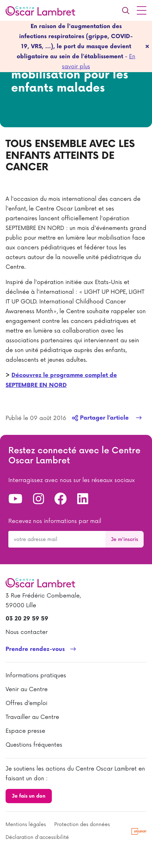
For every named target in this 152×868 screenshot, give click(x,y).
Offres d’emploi (26, 703)
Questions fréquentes (34, 745)
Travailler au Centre (32, 717)
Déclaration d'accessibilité (37, 837)
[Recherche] (126, 10)
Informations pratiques (36, 676)
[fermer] (147, 46)
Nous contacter (27, 632)
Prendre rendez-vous (35, 649)
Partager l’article (101, 418)
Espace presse (25, 731)
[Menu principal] (142, 10)
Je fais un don (29, 796)
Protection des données (82, 824)
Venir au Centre (27, 689)
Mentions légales (26, 824)
